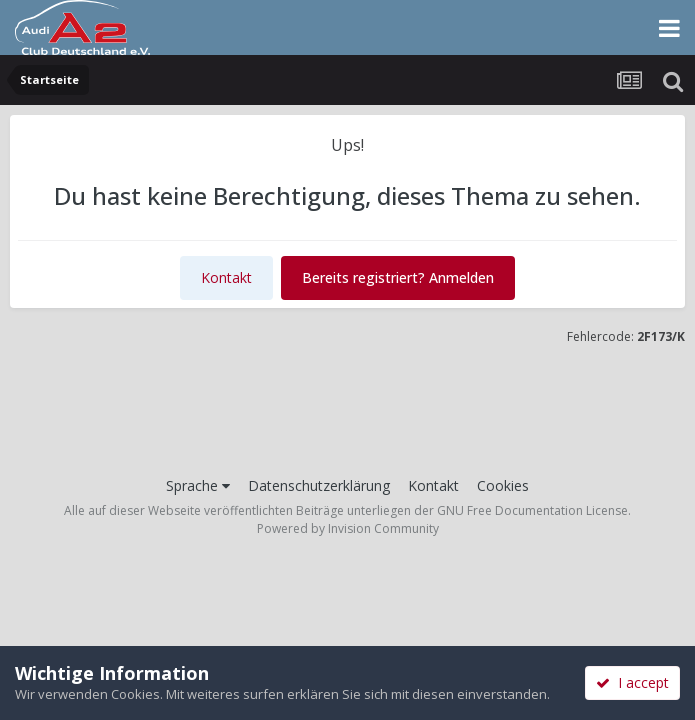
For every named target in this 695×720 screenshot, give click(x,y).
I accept (632, 682)
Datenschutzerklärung (319, 485)
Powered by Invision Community (348, 528)
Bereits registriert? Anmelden (398, 277)
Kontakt (226, 277)
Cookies (503, 485)
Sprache (198, 485)
